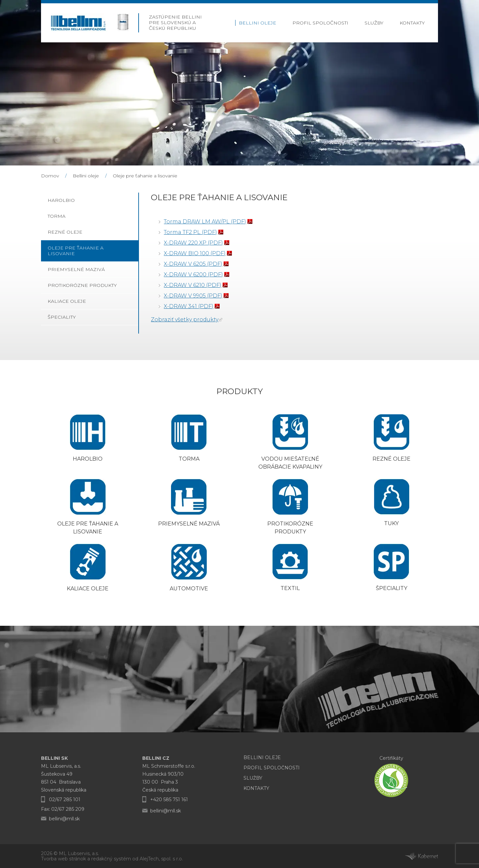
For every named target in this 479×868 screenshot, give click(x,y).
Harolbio (61, 200)
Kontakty (412, 23)
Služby (374, 23)
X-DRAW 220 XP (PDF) (193, 243)
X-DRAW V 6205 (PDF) (193, 264)
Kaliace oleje (67, 301)
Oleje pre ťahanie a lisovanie (145, 176)
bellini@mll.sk (64, 819)
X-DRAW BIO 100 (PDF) (195, 253)
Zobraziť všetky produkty (185, 320)
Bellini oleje (258, 23)
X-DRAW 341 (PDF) (189, 306)
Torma (57, 216)
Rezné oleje (65, 232)
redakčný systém (111, 859)
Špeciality (62, 317)
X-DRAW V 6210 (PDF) (193, 285)
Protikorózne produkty (82, 285)
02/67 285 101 (65, 799)
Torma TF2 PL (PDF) (190, 232)
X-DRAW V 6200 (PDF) (193, 274)
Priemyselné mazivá (76, 269)
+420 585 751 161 (169, 799)
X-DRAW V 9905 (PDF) (193, 296)
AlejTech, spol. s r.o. (161, 859)
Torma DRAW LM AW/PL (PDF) (205, 222)
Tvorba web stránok (64, 859)
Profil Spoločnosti (320, 23)
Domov (50, 176)
